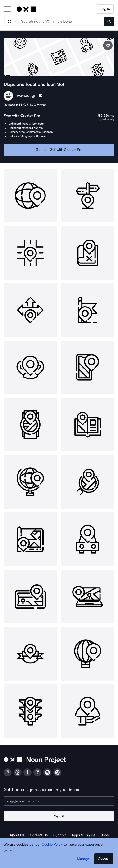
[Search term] (61, 21)
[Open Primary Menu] (8, 9)
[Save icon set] (108, 45)
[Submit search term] (109, 21)
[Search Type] (11, 21)
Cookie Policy (52, 844)
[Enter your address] (59, 801)
